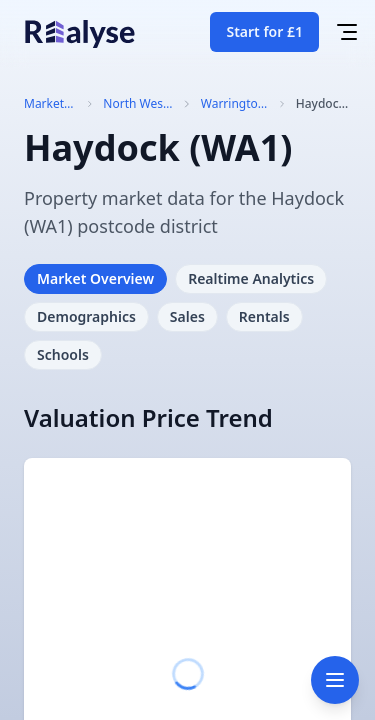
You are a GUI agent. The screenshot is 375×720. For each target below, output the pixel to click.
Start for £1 (264, 31)
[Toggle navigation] (335, 680)
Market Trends (44, 104)
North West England (135, 104)
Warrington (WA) (233, 104)
